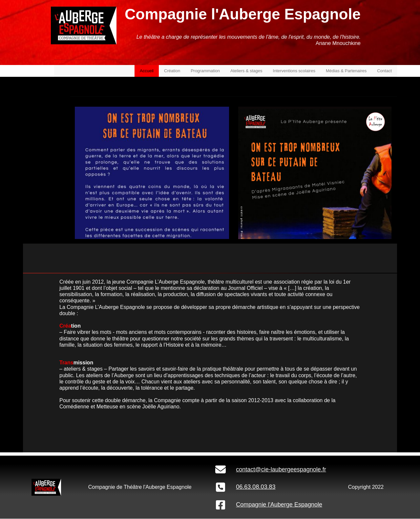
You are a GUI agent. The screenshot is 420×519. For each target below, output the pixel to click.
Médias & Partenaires (346, 71)
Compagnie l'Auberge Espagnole (279, 505)
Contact (384, 71)
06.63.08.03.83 (256, 487)
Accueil (147, 71)
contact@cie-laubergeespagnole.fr (281, 469)
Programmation (205, 71)
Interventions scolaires (294, 71)
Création (172, 71)
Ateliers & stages (246, 71)
